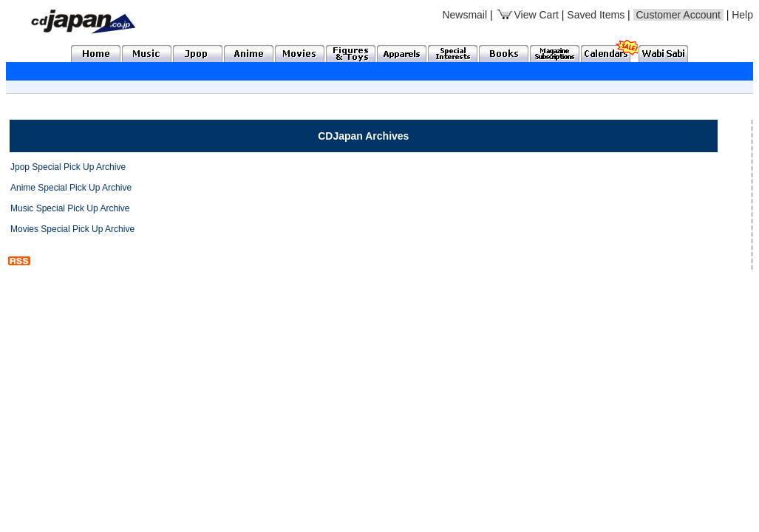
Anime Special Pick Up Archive (71, 188)
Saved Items (596, 15)
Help (742, 15)
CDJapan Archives (363, 136)
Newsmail (464, 15)
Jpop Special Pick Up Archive (68, 167)
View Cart (527, 15)
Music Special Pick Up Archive (70, 208)
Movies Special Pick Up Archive (72, 229)
